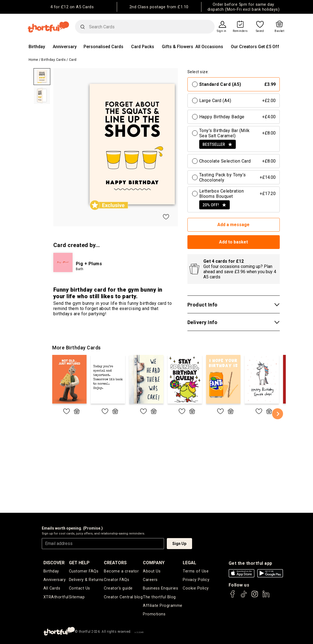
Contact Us (79, 588)
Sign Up (179, 544)
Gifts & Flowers (178, 47)
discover (54, 563)
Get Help (80, 563)
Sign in (222, 31)
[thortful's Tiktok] (244, 597)
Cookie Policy (196, 588)
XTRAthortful (56, 597)
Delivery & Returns (86, 580)
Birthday (37, 47)
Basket (279, 31)
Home (33, 60)
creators (116, 563)
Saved (260, 31)
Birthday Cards (53, 60)
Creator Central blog (123, 597)
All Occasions (209, 47)
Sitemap (77, 597)
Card (73, 60)
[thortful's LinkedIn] (266, 597)
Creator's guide (119, 588)
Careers (151, 580)
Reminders (240, 31)
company (154, 563)
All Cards (52, 588)
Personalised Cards (103, 47)
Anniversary (65, 47)
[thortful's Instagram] (255, 597)
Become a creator (121, 571)
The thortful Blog (159, 597)
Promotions (154, 614)
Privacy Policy (196, 580)
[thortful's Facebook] (233, 597)
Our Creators (244, 47)
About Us (152, 571)
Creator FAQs (117, 580)
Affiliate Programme (163, 605)
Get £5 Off (269, 47)
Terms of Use (196, 571)
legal (190, 563)
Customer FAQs (84, 571)
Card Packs (143, 47)
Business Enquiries (161, 588)
